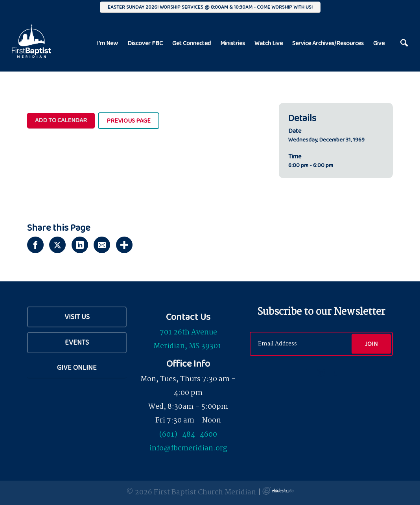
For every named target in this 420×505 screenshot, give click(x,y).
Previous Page (129, 120)
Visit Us (77, 317)
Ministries (233, 43)
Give (379, 43)
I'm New (107, 43)
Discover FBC (145, 43)
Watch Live (269, 43)
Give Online (77, 367)
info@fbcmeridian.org (188, 448)
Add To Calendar (61, 120)
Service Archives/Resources (328, 43)
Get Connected (192, 43)
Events (77, 342)
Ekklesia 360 (278, 491)
